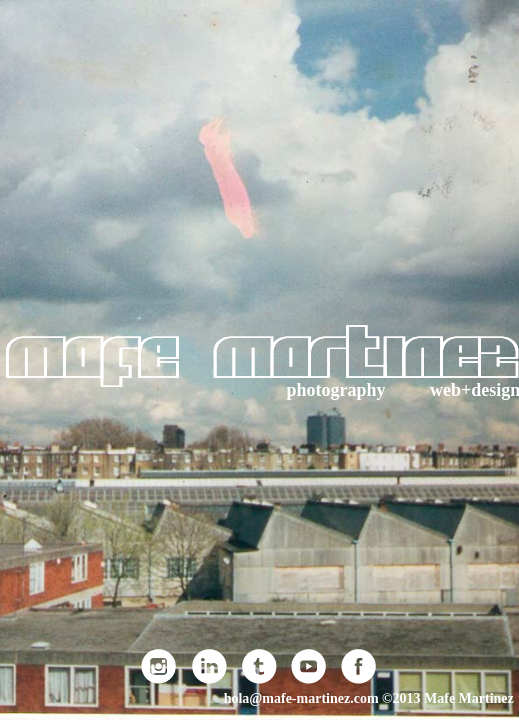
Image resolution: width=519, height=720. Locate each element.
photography (335, 390)
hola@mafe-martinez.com (301, 698)
